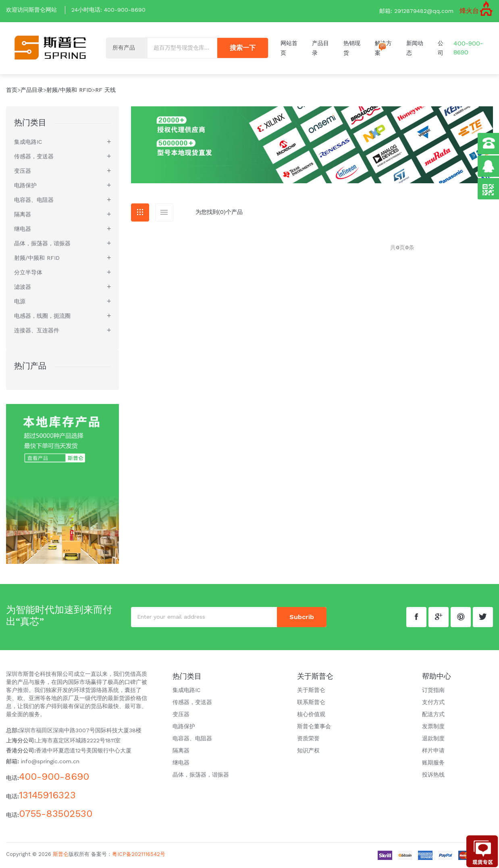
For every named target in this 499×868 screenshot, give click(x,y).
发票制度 (433, 726)
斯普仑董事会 (314, 726)
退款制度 (433, 738)
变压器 (23, 171)
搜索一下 (243, 48)
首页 (12, 90)
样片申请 (433, 750)
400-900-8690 (125, 10)
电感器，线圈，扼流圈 (42, 316)
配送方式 (433, 714)
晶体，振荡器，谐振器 (42, 243)
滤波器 (23, 287)
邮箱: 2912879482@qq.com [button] (416, 11)
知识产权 (308, 750)
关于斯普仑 (311, 690)
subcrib (302, 617)
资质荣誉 (308, 738)
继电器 (23, 229)
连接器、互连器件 (37, 330)
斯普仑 (61, 854)
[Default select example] (127, 48)
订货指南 (433, 690)
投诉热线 (433, 775)
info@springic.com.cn (50, 761)
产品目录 (32, 90)
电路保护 (25, 185)
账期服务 (433, 762)
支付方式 (433, 702)
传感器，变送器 (34, 156)
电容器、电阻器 (34, 200)
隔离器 (23, 214)
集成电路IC (28, 142)
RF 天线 (105, 90)
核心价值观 (311, 714)
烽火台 (469, 11)
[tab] (140, 212)
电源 (20, 301)
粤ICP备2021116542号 (139, 854)
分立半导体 (28, 272)
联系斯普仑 (311, 702)
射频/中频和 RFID (69, 90)
